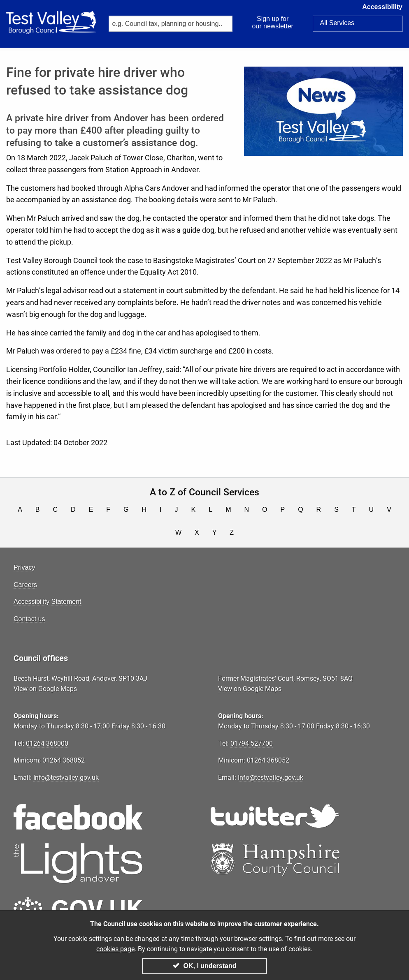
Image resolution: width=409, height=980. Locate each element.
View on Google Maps (45, 688)
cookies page (115, 949)
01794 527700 (252, 743)
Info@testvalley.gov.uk (66, 777)
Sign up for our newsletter (273, 22)
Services (337, 23)
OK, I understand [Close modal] (205, 966)
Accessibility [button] (386, 10)
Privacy (24, 567)
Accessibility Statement (48, 602)
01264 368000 (47, 743)
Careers (25, 585)
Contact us (29, 619)
